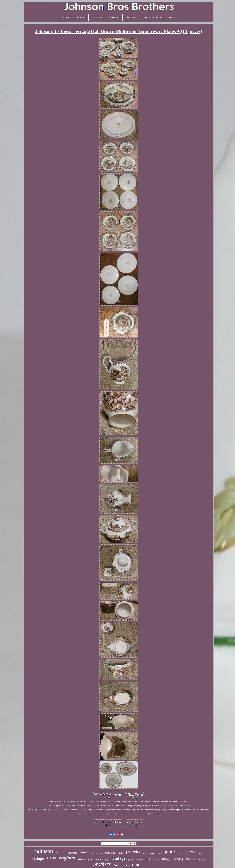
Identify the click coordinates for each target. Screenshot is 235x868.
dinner (138, 864)
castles (191, 859)
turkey (166, 859)
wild (201, 853)
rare (145, 853)
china (60, 852)
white (156, 859)
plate (120, 853)
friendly (133, 852)
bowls (117, 865)
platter (191, 852)
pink (91, 859)
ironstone (110, 853)
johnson (44, 851)
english (126, 866)
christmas (72, 853)
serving (179, 859)
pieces (131, 859)
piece (152, 853)
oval (148, 859)
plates (171, 852)
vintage (119, 858)
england (67, 858)
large (107, 859)
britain (85, 852)
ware (159, 853)
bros (51, 858)
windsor (140, 859)
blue (82, 858)
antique (202, 859)
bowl (181, 854)
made (99, 859)
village (38, 858)
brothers (102, 864)
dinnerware (97, 853)
